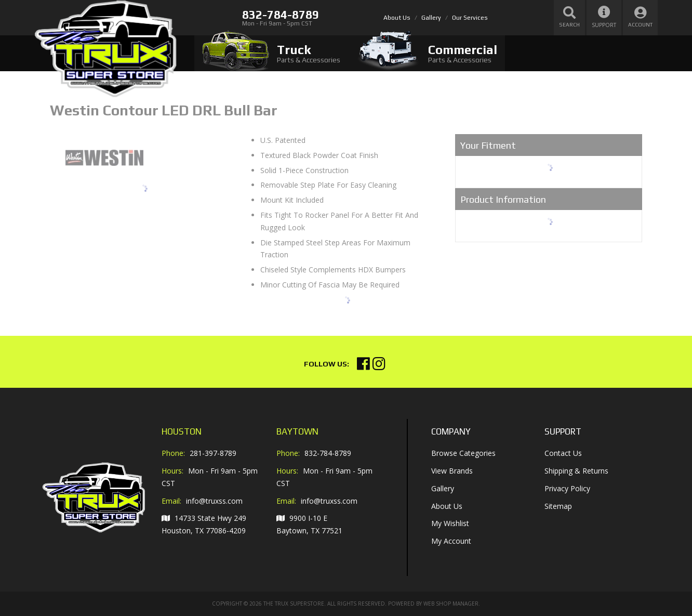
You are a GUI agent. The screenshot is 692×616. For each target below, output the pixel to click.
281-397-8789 (213, 453)
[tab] (271, 53)
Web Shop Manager (451, 604)
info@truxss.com (214, 501)
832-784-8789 (328, 453)
